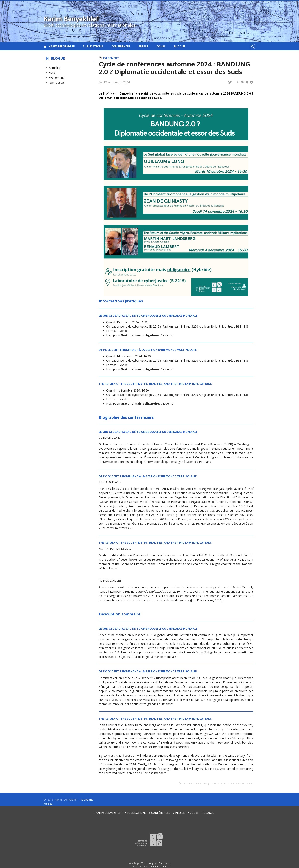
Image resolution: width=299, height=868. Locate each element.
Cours (161, 46)
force (149, 863)
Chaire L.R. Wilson (157, 866)
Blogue (180, 46)
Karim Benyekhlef (62, 46)
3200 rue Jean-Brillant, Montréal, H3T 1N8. (220, 326)
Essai (52, 73)
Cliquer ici (167, 335)
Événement (56, 78)
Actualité (55, 68)
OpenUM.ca (164, 863)
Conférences (121, 46)
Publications (93, 46)
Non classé (56, 83)
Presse (143, 46)
